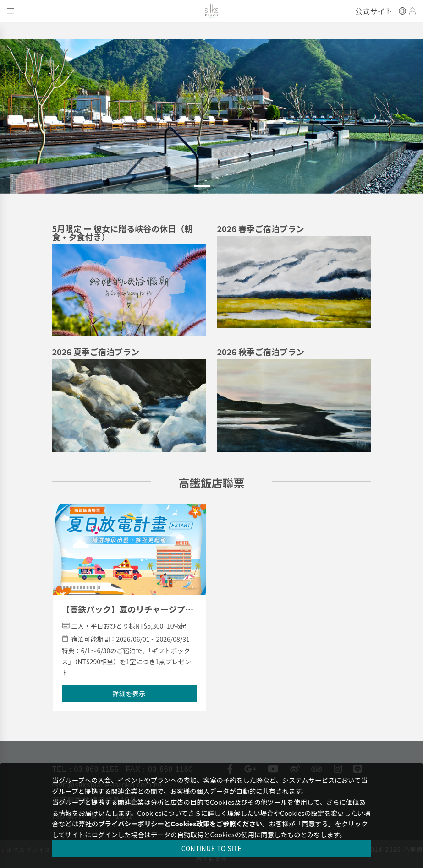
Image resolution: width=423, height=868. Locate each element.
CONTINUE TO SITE (212, 848)
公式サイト (374, 11)
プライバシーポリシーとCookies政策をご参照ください (180, 823)
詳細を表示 (129, 694)
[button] (32, 122)
